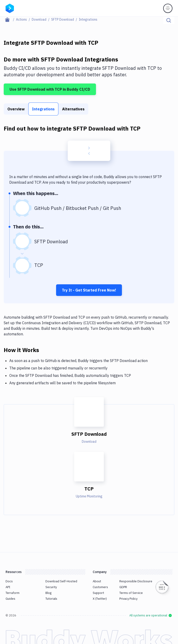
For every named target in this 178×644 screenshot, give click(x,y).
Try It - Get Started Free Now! (89, 290)
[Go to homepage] (10, 8)
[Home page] (10, 19)
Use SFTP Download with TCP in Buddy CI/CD (50, 89)
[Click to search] (169, 20)
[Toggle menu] (168, 8)
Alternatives (73, 109)
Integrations (43, 109)
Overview (16, 109)
